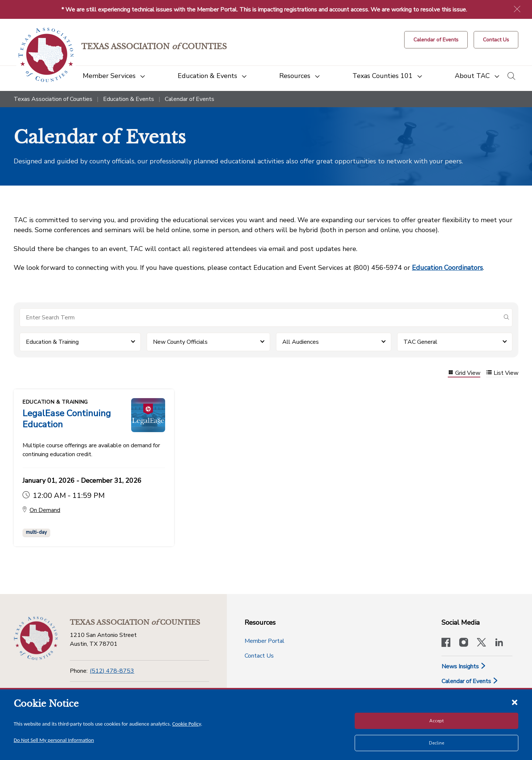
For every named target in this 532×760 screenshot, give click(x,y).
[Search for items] (260, 318)
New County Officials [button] (180, 342)
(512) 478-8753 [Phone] (112, 671)
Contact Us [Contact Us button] (259, 656)
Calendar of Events (470, 681)
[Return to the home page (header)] (46, 55)
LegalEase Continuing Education (67, 419)
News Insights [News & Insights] (464, 666)
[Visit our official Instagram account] (464, 643)
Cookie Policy (187, 724)
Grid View (464, 373)
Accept (436, 721)
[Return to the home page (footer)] (36, 638)
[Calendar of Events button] (436, 40)
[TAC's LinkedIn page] (499, 643)
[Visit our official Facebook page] (446, 643)
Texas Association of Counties (53, 99)
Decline (436, 743)
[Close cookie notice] (515, 702)
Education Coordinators (447, 268)
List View (502, 373)
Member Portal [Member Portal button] (265, 641)
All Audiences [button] (301, 342)
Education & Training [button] (52, 342)
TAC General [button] (420, 342)
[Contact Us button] (496, 40)
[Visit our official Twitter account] (481, 643)
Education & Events (129, 99)
